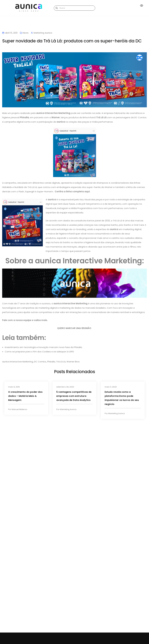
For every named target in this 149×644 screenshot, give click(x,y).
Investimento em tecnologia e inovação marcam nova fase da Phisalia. (44, 347)
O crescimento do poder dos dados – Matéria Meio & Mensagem (25, 396)
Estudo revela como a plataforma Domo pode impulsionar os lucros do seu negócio (122, 398)
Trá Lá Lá (61, 362)
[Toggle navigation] (142, 6)
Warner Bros (73, 362)
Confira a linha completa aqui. (73, 192)
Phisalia (51, 362)
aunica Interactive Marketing (18, 362)
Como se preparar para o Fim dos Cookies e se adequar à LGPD (39, 352)
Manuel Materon (19, 410)
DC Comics (40, 362)
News (26, 33)
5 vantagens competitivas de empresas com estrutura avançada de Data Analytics (74, 396)
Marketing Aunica (68, 410)
